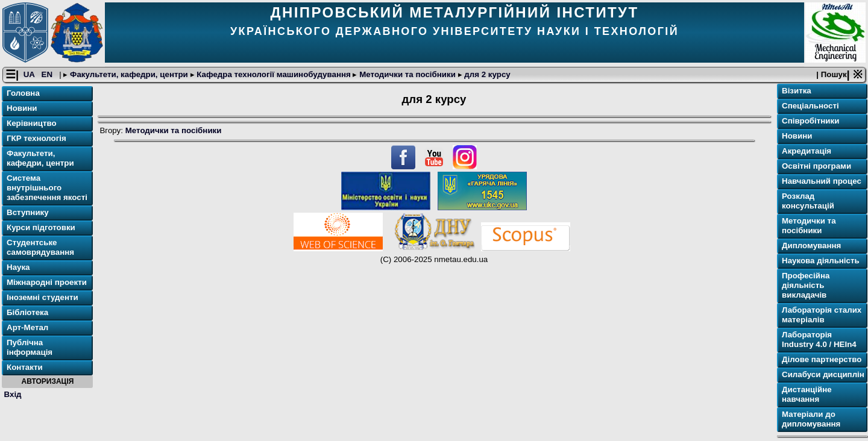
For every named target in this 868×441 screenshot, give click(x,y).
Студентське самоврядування (40, 247)
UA (30, 74)
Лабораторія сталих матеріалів (822, 315)
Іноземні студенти (42, 297)
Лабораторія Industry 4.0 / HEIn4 (819, 339)
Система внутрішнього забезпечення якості (47, 188)
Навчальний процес (822, 181)
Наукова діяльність (821, 261)
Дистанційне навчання (807, 394)
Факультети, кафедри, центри (129, 74)
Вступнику (28, 212)
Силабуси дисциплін (823, 374)
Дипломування (811, 246)
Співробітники (810, 121)
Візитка (797, 91)
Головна (23, 93)
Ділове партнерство (822, 359)
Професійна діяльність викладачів (806, 285)
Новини (22, 108)
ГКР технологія (36, 138)
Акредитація (807, 151)
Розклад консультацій (808, 201)
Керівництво (32, 123)
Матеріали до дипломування (811, 419)
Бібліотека (27, 312)
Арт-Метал (27, 327)
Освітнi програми (816, 166)
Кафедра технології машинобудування (274, 74)
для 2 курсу (486, 74)
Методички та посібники (407, 74)
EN (48, 74)
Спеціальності (810, 106)
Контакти (25, 367)
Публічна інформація (30, 347)
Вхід (13, 394)
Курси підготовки (41, 227)
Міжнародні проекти (47, 282)
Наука (18, 267)
